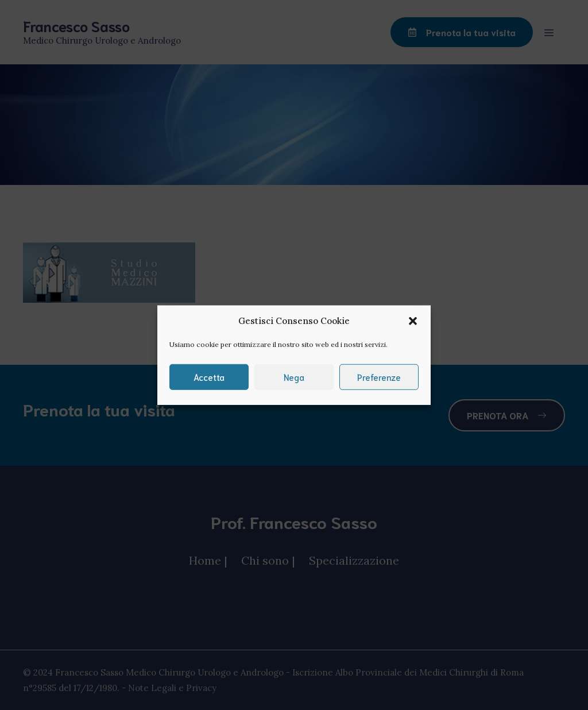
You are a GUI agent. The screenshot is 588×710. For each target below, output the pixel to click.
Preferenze (379, 377)
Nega (294, 377)
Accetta (209, 377)
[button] (413, 321)
